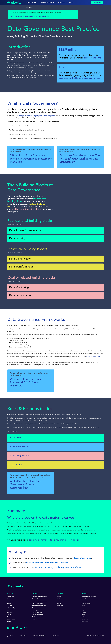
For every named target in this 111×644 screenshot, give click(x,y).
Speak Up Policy (55, 635)
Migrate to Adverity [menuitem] (86, 603)
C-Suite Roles (16, 438)
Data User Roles (17, 465)
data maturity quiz (82, 558)
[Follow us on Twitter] (21, 628)
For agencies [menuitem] (35, 608)
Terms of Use (10, 635)
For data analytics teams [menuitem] (38, 617)
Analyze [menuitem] (9, 610)
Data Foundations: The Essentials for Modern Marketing (29, 16)
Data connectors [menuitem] (11, 617)
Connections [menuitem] (84, 601)
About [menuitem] (58, 599)
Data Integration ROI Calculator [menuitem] (89, 597)
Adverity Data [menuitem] (11, 597)
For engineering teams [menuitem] (37, 615)
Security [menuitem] (59, 597)
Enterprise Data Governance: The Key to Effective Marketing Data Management (80, 159)
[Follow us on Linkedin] (8, 628)
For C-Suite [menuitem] (35, 619)
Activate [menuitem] (9, 615)
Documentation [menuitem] (85, 619)
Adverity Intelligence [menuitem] (12, 608)
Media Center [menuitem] (60, 606)
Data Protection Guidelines (39, 635)
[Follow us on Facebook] (17, 628)
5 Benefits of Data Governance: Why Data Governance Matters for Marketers (31, 159)
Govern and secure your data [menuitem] (39, 599)
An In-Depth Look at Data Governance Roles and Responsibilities (26, 485)
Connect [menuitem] (9, 599)
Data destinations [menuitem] (11, 619)
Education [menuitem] (84, 612)
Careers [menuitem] (59, 601)
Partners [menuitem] (59, 603)
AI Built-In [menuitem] (10, 606)
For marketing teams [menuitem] (37, 612)
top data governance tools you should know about (54, 540)
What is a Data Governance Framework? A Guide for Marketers (26, 383)
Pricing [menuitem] (9, 621)
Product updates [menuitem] (85, 617)
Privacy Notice (23, 635)
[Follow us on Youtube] (13, 628)
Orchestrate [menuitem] (10, 601)
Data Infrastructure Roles (20, 447)
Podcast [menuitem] (83, 615)
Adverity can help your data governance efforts (58, 568)
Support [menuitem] (59, 608)
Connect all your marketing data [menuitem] (40, 597)
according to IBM (92, 58)
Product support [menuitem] (85, 621)
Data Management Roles (21, 456)
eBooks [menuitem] (83, 606)
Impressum (10, 637)
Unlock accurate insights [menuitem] (38, 603)
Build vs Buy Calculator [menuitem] (87, 599)
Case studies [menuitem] (84, 608)
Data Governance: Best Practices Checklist (47, 563)
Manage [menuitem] (9, 603)
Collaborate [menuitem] (10, 612)
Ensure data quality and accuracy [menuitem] (40, 601)
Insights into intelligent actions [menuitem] (39, 606)
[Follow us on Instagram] (25, 628)
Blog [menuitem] (83, 610)
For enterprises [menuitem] (36, 610)
